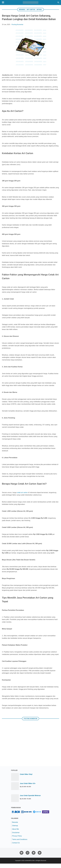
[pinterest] (40, 857)
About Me (15, 834)
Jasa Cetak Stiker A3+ (28, 788)
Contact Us (16, 847)
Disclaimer (16, 837)
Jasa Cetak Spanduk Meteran (30, 800)
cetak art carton (22, 497)
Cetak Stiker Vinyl (26, 779)
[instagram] (28, 857)
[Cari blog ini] (58, 3)
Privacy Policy (17, 840)
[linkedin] (34, 857)
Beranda (15, 827)
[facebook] (22, 857)
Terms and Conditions (20, 844)
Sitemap (15, 830)
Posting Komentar (17, 29)
